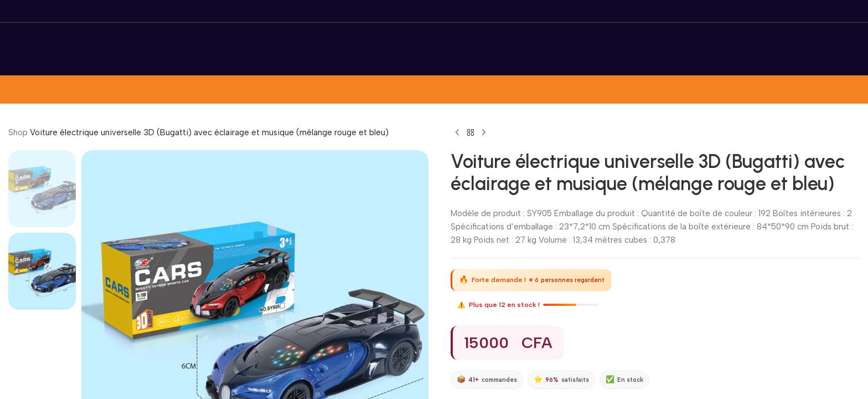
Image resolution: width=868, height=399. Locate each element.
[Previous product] (457, 133)
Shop (18, 132)
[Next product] (484, 133)
